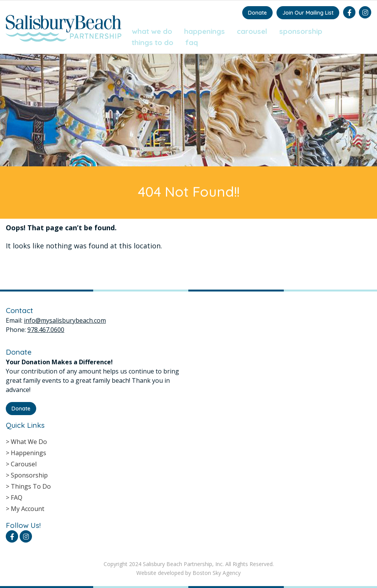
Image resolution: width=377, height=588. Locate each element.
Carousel (252, 31)
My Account (28, 509)
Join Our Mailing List (308, 13)
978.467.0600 (46, 330)
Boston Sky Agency (217, 573)
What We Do (152, 31)
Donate (257, 13)
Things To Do (152, 42)
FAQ (192, 42)
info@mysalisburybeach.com (65, 320)
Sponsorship (301, 31)
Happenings (204, 31)
